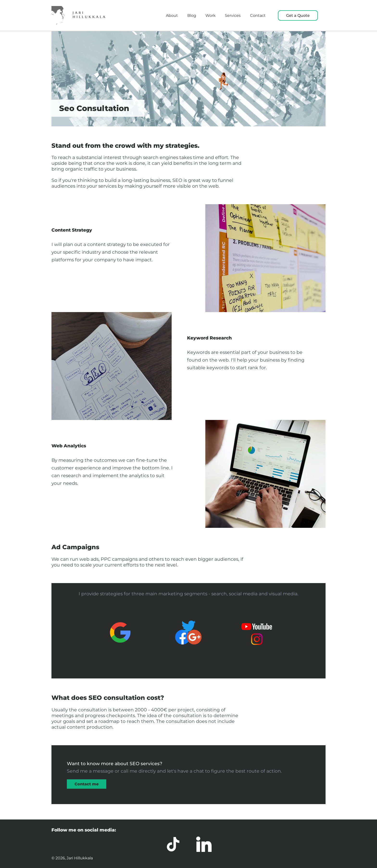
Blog (192, 15)
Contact (258, 15)
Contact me (87, 784)
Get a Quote (298, 15)
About (172, 15)
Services (233, 15)
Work (210, 15)
